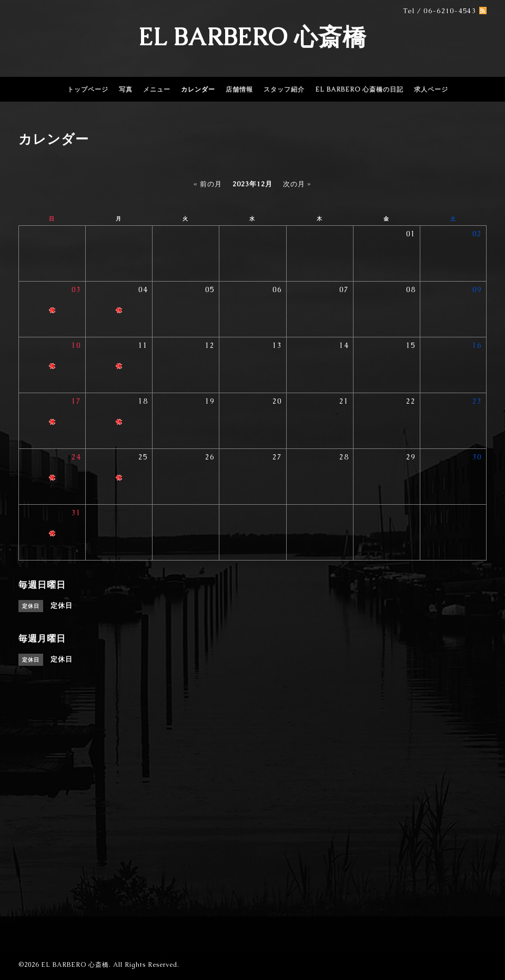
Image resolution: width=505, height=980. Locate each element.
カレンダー (198, 89)
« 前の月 (208, 184)
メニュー (157, 89)
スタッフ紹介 (284, 89)
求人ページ (431, 89)
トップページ (88, 89)
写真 (126, 89)
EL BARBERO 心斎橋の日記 (359, 89)
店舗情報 (239, 89)
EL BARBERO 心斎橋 (252, 37)
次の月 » (297, 184)
